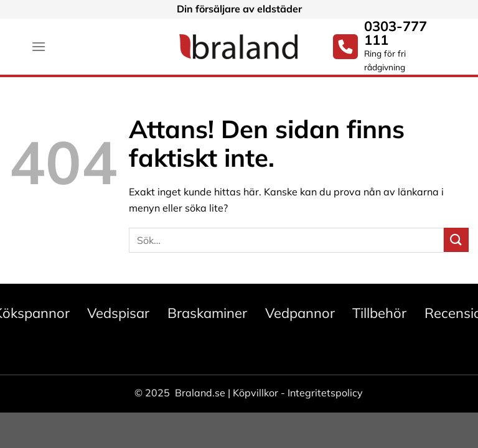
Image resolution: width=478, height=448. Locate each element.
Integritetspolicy (325, 393)
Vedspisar (118, 313)
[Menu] (39, 46)
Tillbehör (379, 313)
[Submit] (456, 240)
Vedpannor (300, 313)
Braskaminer (207, 313)
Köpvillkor (255, 393)
